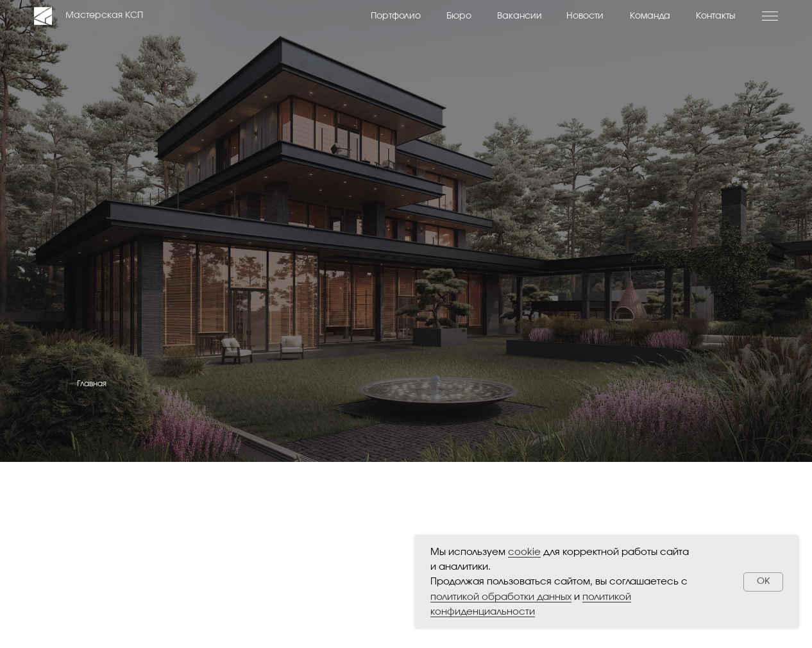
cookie (524, 552)
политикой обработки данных (501, 597)
